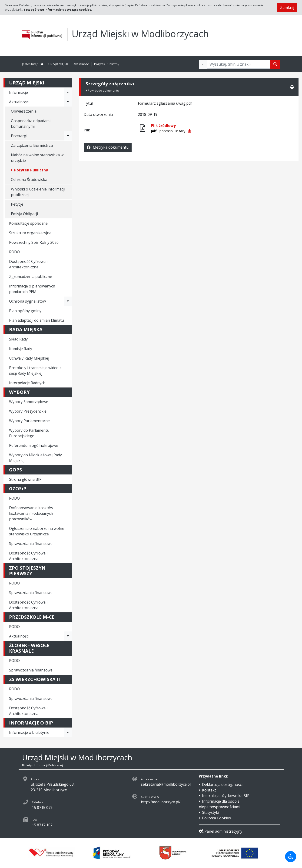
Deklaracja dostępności (222, 785)
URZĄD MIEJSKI (58, 64)
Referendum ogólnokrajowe (34, 445)
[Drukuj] (292, 87)
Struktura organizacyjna (30, 233)
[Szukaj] (275, 64)
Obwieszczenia (24, 111)
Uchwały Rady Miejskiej (29, 358)
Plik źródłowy (163, 126)
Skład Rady (18, 339)
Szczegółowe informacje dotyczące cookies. (58, 10)
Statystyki (211, 812)
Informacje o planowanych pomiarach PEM (32, 289)
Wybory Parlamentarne (29, 421)
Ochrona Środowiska (29, 180)
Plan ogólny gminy (25, 311)
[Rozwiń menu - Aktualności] (68, 102)
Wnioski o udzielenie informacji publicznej (38, 192)
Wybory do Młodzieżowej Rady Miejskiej (35, 458)
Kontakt (209, 790)
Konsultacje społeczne (28, 223)
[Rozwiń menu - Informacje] (68, 92)
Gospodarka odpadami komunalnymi (31, 124)
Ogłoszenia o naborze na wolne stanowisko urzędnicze (37, 531)
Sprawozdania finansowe (31, 544)
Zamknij (287, 7)
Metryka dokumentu (108, 147)
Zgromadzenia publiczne (31, 277)
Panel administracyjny (221, 831)
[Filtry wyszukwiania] (203, 64)
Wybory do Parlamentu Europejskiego (29, 433)
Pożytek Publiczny (107, 64)
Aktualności (81, 64)
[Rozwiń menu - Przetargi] (68, 136)
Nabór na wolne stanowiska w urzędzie (37, 158)
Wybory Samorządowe (29, 402)
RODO (14, 252)
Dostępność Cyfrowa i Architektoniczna (28, 264)
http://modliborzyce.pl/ (161, 802)
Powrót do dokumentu (102, 90)
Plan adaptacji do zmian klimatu (37, 320)
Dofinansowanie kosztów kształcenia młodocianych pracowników (31, 513)
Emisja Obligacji (24, 214)
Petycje (17, 204)
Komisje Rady (21, 349)
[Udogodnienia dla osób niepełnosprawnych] (291, 857)
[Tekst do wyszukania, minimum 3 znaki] (239, 64)
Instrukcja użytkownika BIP (226, 796)
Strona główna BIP (25, 479)
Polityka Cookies (216, 818)
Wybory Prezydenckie (28, 411)
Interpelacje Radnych (27, 383)
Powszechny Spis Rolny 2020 (34, 242)
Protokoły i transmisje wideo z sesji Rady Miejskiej (35, 371)
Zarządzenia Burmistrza (32, 145)
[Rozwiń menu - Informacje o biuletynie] (68, 732)
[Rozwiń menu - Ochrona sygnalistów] (68, 301)
